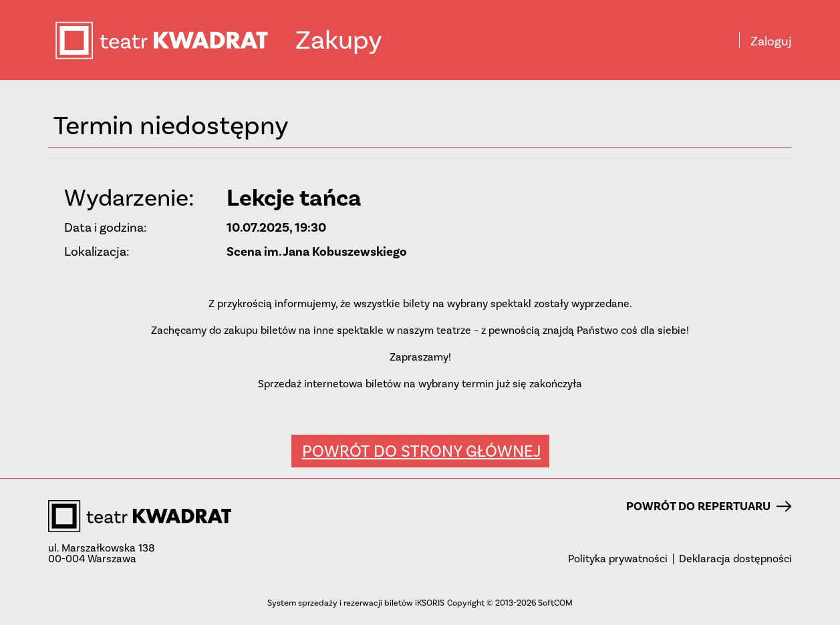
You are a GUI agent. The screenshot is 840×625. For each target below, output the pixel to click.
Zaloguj (771, 41)
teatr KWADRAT (174, 40)
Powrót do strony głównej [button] (422, 451)
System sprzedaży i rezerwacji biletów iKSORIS (356, 603)
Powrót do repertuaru (709, 506)
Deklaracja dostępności (735, 559)
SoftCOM (555, 603)
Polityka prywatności (618, 559)
